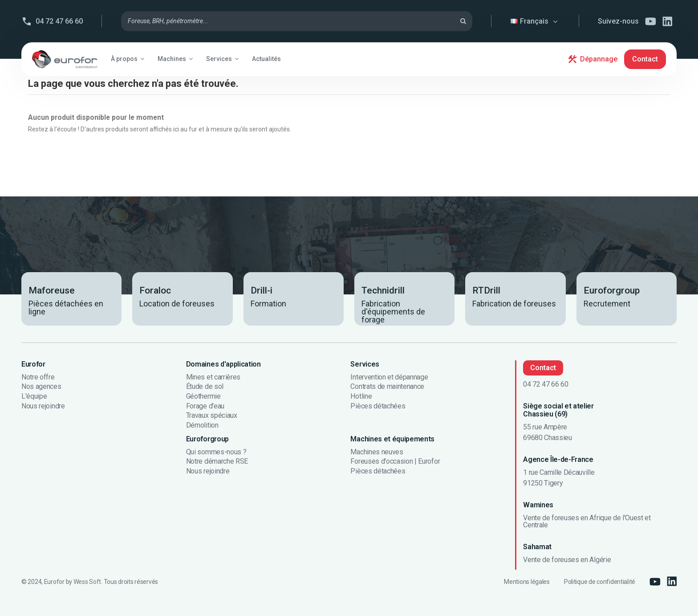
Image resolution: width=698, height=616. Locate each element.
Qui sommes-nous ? (216, 452)
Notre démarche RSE (217, 461)
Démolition (202, 425)
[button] (128, 59)
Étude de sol (205, 387)
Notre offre (38, 377)
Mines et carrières (213, 377)
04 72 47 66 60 (59, 21)
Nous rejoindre (43, 406)
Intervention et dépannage (389, 377)
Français (535, 21)
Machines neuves (377, 452)
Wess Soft (87, 582)
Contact (645, 59)
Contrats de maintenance (387, 387)
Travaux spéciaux (212, 416)
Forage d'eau (205, 406)
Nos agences (41, 387)
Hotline (361, 396)
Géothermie (203, 396)
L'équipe (34, 396)
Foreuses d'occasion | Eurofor (395, 461)
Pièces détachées (378, 406)
